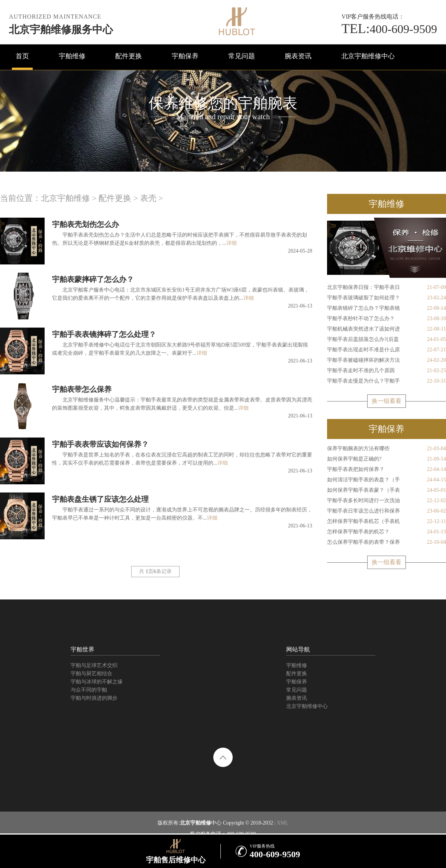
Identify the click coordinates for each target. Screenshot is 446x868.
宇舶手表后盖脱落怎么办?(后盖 (387, 339)
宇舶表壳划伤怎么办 (85, 224)
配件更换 (129, 56)
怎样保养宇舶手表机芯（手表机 (387, 521)
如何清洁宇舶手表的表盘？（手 (387, 480)
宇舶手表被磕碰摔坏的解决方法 (387, 360)
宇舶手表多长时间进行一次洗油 (387, 501)
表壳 (148, 198)
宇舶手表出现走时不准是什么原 (387, 350)
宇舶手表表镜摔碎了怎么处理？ (104, 334)
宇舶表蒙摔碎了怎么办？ (93, 279)
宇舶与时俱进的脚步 (94, 698)
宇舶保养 (185, 56)
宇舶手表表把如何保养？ (387, 469)
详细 (232, 243)
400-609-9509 (389, 29)
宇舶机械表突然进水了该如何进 (387, 329)
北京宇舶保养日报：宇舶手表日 (387, 287)
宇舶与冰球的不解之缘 (97, 682)
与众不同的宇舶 (89, 690)
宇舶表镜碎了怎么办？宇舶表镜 (387, 308)
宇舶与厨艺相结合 (91, 674)
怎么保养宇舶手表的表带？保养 (387, 542)
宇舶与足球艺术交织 (94, 665)
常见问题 (242, 56)
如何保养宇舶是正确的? (387, 459)
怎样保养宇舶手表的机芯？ (387, 532)
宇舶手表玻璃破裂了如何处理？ (387, 298)
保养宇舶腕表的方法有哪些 (387, 449)
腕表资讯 (298, 56)
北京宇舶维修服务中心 (61, 30)
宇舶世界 (83, 649)
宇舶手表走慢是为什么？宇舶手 (387, 381)
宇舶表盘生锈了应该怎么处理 (100, 499)
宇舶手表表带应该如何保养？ (100, 444)
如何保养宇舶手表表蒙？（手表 (387, 490)
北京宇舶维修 (65, 198)
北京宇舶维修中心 (368, 56)
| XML (281, 823)
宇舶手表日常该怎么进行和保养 (387, 511)
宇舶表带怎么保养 (82, 389)
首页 (22, 56)
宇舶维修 (72, 56)
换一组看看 (387, 401)
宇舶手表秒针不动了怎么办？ (387, 319)
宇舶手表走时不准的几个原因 (387, 371)
